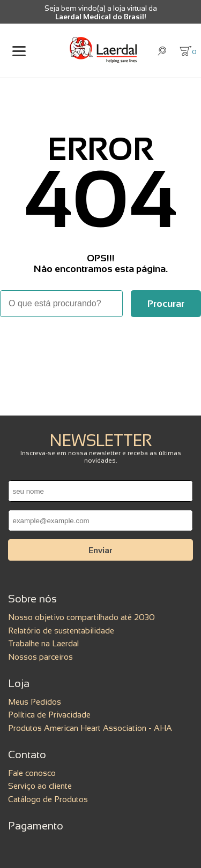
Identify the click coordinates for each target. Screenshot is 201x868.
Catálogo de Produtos (48, 799)
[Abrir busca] (162, 51)
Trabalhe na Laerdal (43, 643)
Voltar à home (101, 346)
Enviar (100, 550)
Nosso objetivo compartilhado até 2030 (81, 617)
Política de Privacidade (49, 715)
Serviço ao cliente (40, 786)
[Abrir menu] (19, 51)
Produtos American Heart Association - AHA (90, 728)
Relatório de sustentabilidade (61, 631)
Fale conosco (32, 773)
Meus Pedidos (35, 702)
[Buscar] (166, 304)
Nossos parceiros (40, 657)
